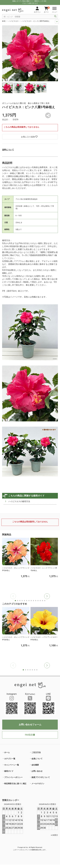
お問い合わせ (37, 771)
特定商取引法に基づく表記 (15, 784)
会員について (37, 759)
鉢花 (4, 21)
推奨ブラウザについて (41, 777)
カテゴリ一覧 (10, 759)
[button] (47, 596)
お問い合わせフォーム (30, 725)
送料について (8, 150)
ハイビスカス (14, 21)
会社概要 (35, 765)
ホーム (7, 752)
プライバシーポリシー (13, 777)
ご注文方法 (36, 752)
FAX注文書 (30, 735)
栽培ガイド (9, 771)
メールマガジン (38, 784)
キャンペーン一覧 (12, 765)
